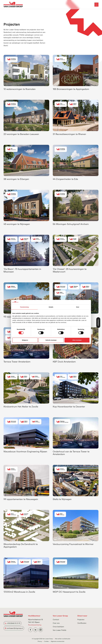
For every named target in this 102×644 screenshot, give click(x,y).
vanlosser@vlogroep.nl (15, 628)
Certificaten (82, 623)
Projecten (81, 620)
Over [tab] (78, 307)
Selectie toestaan (51, 340)
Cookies (46, 641)
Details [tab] (51, 307)
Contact (56, 620)
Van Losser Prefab (59, 630)
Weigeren (25, 340)
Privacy (40, 641)
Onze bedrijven (58, 627)
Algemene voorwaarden (58, 641)
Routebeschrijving (35, 625)
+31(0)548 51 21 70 (13, 623)
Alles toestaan (77, 340)
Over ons (56, 623)
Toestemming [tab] (24, 307)
